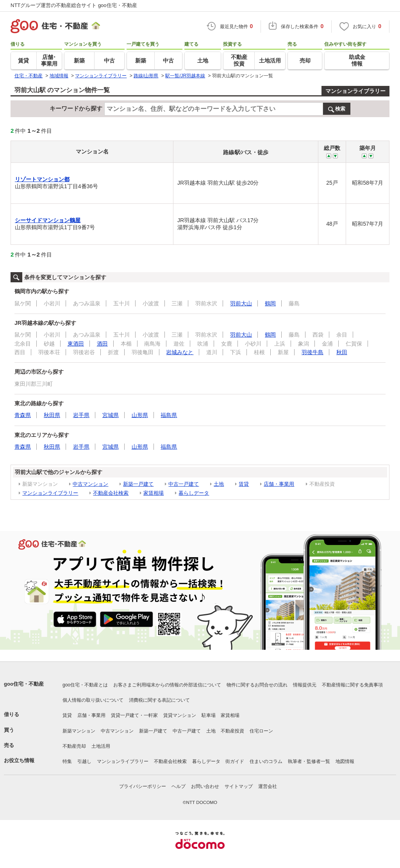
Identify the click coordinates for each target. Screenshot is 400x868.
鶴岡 (270, 303)
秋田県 (52, 415)
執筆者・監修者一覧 (309, 761)
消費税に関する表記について (159, 700)
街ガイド (235, 761)
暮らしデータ (194, 493)
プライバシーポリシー (143, 786)
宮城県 (111, 415)
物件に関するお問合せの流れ (257, 685)
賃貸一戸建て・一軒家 (134, 715)
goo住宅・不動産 (24, 684)
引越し (84, 761)
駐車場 (209, 715)
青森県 (23, 415)
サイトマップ (239, 786)
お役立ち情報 (19, 760)
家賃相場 (154, 493)
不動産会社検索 (111, 493)
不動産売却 (74, 746)
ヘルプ (179, 786)
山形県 (140, 415)
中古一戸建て (184, 484)
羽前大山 (241, 303)
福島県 (169, 415)
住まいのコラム (266, 761)
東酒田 (76, 344)
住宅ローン (261, 731)
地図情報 (345, 761)
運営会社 (268, 786)
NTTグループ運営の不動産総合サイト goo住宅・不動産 (74, 5)
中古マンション (90, 484)
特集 (67, 761)
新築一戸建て (138, 484)
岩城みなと (180, 352)
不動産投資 (232, 731)
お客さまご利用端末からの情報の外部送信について (167, 685)
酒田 (102, 344)
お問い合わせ (205, 786)
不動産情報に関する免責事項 (352, 685)
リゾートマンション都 (42, 179)
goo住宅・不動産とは (85, 685)
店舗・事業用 (279, 484)
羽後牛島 (312, 352)
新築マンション (79, 731)
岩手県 (81, 415)
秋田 (342, 352)
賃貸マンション (180, 715)
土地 (219, 484)
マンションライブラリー (355, 91)
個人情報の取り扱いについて (93, 700)
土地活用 (101, 746)
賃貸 (244, 484)
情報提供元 (305, 685)
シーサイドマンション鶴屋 (48, 220)
